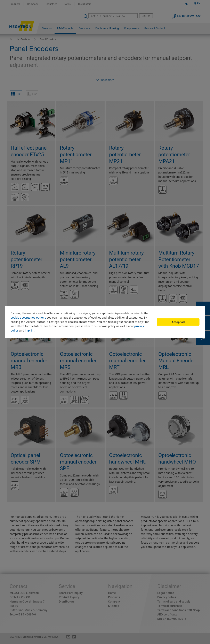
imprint (30, 331)
